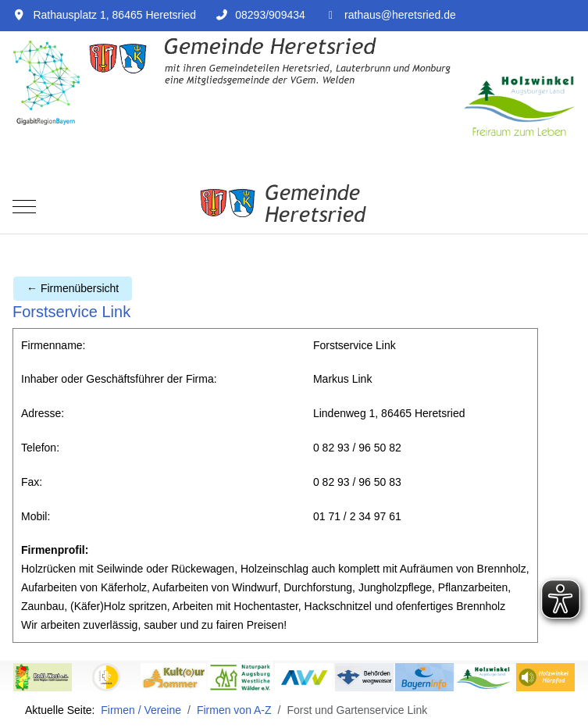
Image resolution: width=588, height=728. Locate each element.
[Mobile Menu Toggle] (24, 207)
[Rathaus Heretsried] (294, 207)
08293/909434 (270, 15)
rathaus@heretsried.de (400, 15)
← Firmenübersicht (73, 288)
